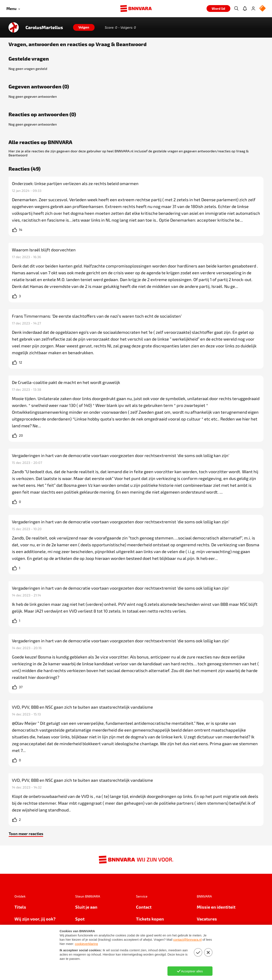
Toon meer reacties (26, 833)
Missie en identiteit (216, 907)
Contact (144, 907)
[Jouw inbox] (245, 8)
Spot (80, 919)
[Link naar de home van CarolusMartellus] (14, 27)
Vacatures (207, 919)
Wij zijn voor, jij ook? (35, 919)
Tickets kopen (150, 919)
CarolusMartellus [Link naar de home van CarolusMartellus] (44, 27)
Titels (20, 907)
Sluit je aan (86, 907)
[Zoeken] (236, 8)
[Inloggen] (253, 8)
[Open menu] (13, 9)
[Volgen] (84, 27)
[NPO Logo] (262, 9)
